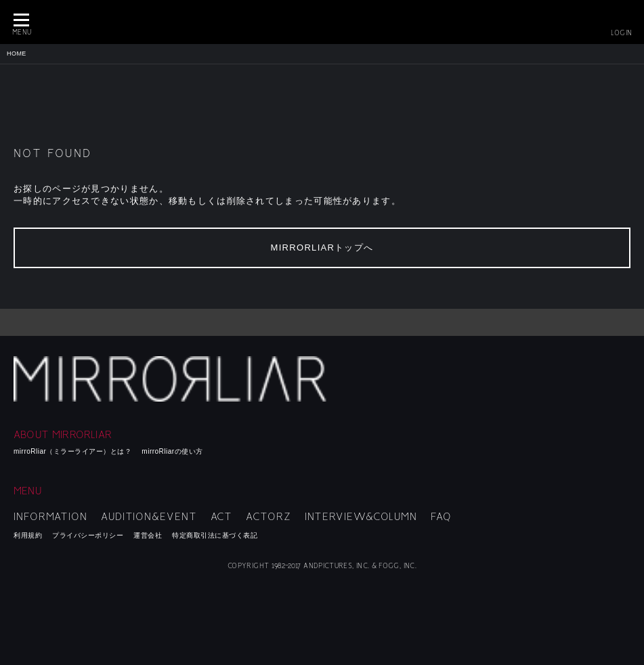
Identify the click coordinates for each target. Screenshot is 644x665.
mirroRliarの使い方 (172, 451)
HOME (17, 53)
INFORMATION (50, 517)
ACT (222, 517)
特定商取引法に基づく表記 (215, 535)
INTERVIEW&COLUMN (361, 517)
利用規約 (28, 535)
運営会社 (148, 535)
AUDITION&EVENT (149, 517)
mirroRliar (174, 379)
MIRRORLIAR (322, 22)
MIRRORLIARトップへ (322, 248)
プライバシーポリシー (88, 535)
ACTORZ (268, 517)
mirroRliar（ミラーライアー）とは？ (72, 451)
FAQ (441, 517)
